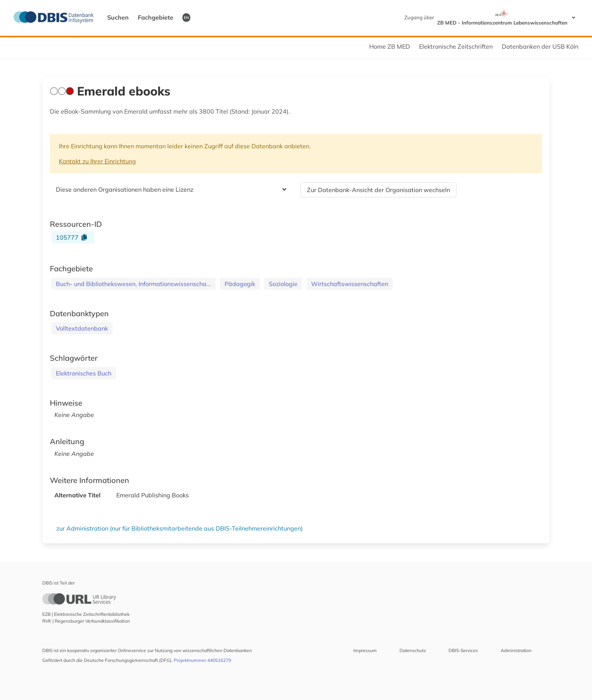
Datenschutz (413, 650)
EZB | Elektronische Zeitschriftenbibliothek (86, 614)
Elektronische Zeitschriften (456, 46)
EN (186, 17)
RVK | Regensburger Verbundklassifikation (86, 621)
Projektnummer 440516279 (202, 660)
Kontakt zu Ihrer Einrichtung (97, 161)
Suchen (118, 17)
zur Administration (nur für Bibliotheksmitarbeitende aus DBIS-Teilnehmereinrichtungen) (180, 528)
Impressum (365, 650)
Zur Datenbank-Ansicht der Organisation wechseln (378, 190)
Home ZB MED (390, 46)
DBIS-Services (463, 650)
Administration (516, 650)
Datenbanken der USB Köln (540, 46)
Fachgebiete (156, 17)
